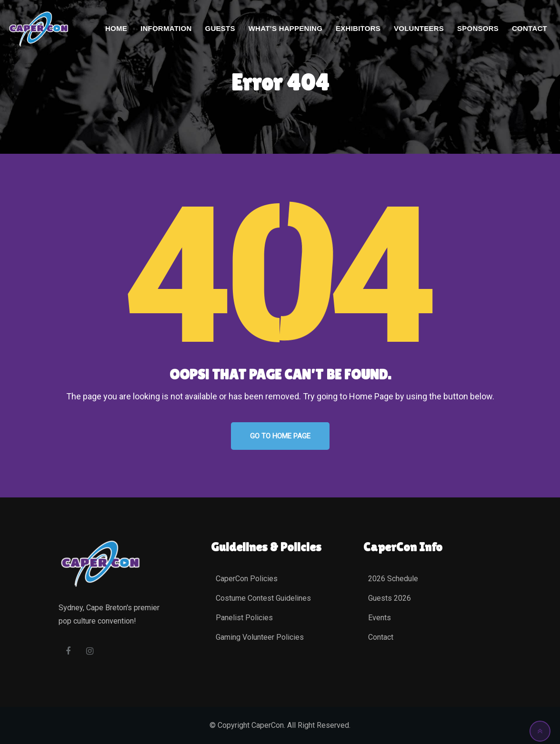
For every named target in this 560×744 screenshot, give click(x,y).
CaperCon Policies (247, 579)
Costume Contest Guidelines (263, 598)
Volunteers (419, 28)
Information (166, 28)
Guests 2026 (390, 598)
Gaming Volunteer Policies (260, 637)
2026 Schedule (393, 579)
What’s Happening (285, 28)
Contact (530, 28)
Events (380, 618)
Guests (220, 28)
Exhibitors (358, 28)
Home (116, 28)
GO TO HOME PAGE (280, 436)
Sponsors (478, 28)
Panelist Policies (244, 618)
